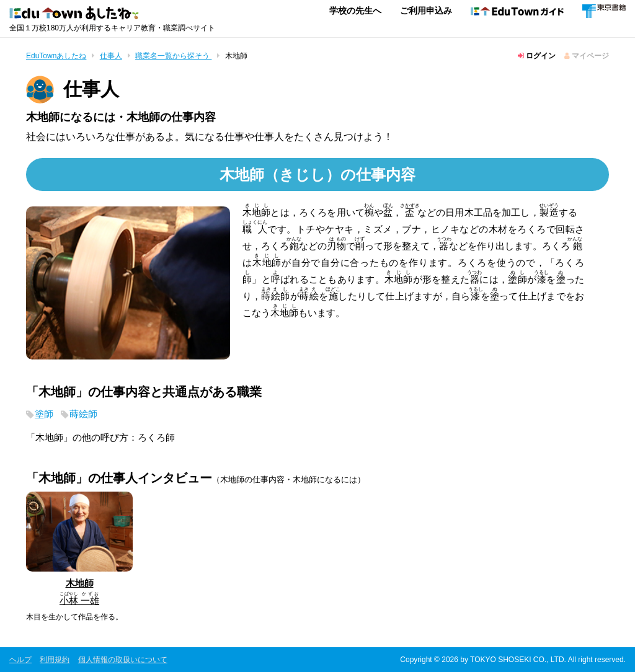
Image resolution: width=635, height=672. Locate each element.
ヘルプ (20, 659)
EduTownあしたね (56, 56)
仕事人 (111, 56)
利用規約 (55, 659)
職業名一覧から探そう (173, 56)
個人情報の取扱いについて (123, 659)
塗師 (44, 414)
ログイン (537, 56)
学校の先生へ (355, 11)
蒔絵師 (83, 414)
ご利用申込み (426, 11)
